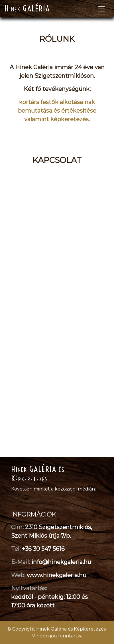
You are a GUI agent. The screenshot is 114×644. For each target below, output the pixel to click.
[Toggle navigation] (101, 9)
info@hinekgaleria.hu (61, 562)
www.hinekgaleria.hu (57, 575)
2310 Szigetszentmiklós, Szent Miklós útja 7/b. (52, 531)
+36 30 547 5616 (43, 549)
